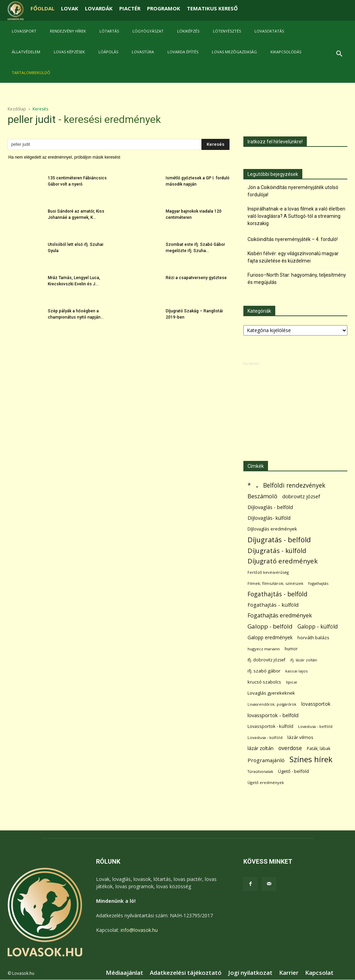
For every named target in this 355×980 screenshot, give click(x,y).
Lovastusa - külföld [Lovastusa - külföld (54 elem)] (265, 737)
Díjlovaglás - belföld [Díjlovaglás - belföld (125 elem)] (270, 507)
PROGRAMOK (164, 8)
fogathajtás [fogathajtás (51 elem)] (318, 583)
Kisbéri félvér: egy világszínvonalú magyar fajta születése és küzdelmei (293, 257)
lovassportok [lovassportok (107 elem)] (316, 704)
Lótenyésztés (227, 31)
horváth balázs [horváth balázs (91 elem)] (313, 638)
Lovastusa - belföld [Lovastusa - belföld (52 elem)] (315, 726)
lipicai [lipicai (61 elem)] (292, 682)
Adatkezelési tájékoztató (186, 973)
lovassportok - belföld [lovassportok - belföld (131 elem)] (273, 715)
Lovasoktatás (269, 31)
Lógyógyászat (148, 31)
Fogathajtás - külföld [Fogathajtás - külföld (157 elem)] (273, 605)
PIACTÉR (130, 8)
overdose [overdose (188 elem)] (290, 748)
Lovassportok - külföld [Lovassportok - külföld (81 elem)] (270, 726)
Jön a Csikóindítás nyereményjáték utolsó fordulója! (293, 191)
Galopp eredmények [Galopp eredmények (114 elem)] (270, 637)
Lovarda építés (183, 52)
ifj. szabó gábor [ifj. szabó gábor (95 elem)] (264, 671)
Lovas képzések (69, 52)
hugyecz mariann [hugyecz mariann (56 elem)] (264, 649)
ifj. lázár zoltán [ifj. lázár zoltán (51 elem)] (304, 660)
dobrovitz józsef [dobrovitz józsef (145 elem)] (301, 496)
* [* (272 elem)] (249, 485)
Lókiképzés (188, 31)
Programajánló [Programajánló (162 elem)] (266, 760)
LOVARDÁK (99, 8)
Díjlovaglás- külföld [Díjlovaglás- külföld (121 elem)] (269, 518)
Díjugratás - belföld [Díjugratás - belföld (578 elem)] (279, 540)
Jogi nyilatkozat (250, 973)
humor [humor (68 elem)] (291, 649)
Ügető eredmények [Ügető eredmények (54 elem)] (266, 782)
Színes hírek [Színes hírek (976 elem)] (311, 759)
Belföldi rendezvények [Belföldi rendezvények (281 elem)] (294, 485)
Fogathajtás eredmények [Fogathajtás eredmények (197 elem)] (280, 616)
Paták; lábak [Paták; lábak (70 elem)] (319, 749)
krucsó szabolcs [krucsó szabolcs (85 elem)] (264, 682)
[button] (339, 55)
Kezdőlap (17, 109)
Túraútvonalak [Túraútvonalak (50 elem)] (260, 771)
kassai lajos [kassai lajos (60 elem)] (297, 671)
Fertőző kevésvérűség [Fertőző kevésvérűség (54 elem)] (268, 572)
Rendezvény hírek (68, 31)
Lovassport (24, 31)
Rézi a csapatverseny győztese (196, 278)
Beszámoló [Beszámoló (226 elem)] (262, 496)
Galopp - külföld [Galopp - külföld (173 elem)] (318, 627)
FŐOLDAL (42, 8)
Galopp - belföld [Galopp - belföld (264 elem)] (270, 626)
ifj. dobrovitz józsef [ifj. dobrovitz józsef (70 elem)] (266, 660)
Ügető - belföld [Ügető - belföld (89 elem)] (293, 771)
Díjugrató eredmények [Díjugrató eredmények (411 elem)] (283, 561)
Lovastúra (143, 52)
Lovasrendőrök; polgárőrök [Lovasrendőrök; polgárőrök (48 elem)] (272, 704)
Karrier (289, 973)
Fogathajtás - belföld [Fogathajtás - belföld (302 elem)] (278, 594)
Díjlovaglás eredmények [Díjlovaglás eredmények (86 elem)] (272, 529)
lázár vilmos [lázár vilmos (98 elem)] (300, 737)
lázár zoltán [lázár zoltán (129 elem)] (261, 748)
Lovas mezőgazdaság (234, 52)
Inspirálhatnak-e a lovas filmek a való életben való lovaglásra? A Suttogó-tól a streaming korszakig (296, 216)
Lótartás (109, 31)
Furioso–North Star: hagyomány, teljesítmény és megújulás (297, 279)
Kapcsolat (319, 973)
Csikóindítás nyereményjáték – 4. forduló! (293, 239)
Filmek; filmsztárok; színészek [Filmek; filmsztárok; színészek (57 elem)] (275, 583)
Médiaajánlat (124, 973)
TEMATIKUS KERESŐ (212, 8)
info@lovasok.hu (139, 930)
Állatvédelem (26, 52)
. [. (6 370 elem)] (257, 484)
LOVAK (70, 8)
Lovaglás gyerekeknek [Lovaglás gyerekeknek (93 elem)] (271, 693)
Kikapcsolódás (286, 52)
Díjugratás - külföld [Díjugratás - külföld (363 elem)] (277, 550)
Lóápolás (108, 52)
